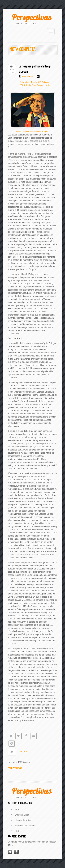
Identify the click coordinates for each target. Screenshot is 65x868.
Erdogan (45, 82)
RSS (17, 831)
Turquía (34, 82)
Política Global (28, 76)
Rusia (28, 85)
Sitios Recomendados (25, 826)
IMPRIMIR (24, 752)
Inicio (17, 810)
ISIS (39, 82)
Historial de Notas (23, 820)
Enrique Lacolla (22, 815)
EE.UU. (22, 85)
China (34, 85)
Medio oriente (25, 82)
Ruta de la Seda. (43, 85)
